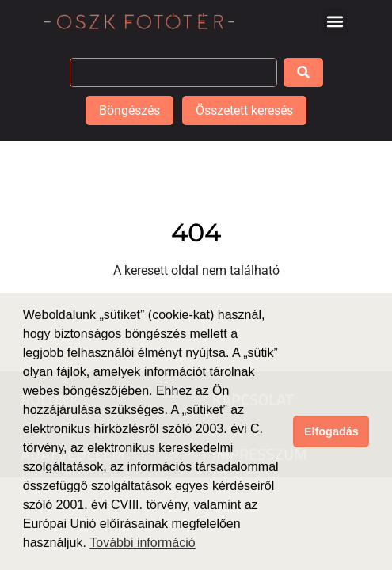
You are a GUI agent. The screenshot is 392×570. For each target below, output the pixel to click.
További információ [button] (142, 543)
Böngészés (129, 110)
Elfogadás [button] (331, 431)
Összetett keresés (244, 110)
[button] (335, 21)
